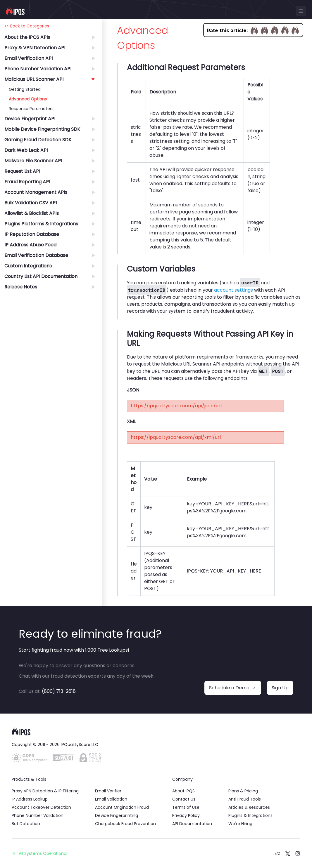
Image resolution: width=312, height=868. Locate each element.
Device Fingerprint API (30, 119)
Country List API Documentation (41, 276)
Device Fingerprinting (117, 815)
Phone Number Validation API (38, 69)
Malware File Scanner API (33, 161)
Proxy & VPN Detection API (35, 48)
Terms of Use (186, 807)
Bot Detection (26, 824)
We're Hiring (240, 824)
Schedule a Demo (233, 688)
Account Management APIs (36, 192)
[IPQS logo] (15, 11)
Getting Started (25, 89)
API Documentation (192, 824)
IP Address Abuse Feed (30, 245)
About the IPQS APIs (27, 37)
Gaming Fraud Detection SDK (38, 140)
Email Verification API (29, 58)
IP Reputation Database (32, 234)
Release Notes (21, 287)
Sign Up (280, 688)
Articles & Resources (249, 807)
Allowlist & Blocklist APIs (32, 213)
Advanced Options (28, 99)
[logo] (156, 732)
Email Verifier (108, 791)
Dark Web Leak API (26, 150)
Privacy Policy (186, 815)
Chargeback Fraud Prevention (125, 824)
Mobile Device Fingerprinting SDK (42, 129)
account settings (233, 290)
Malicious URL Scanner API (34, 79)
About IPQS (183, 791)
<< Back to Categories (27, 26)
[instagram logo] (298, 853)
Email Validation (111, 799)
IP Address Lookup (30, 799)
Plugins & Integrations (250, 815)
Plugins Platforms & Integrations (41, 224)
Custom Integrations (28, 266)
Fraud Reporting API (27, 182)
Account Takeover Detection (41, 807)
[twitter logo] (288, 853)
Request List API (22, 171)
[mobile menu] (301, 11)
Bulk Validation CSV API (31, 203)
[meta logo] (278, 853)
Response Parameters (31, 109)
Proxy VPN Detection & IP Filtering (45, 791)
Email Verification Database (36, 255)
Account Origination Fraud (122, 807)
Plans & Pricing (243, 791)
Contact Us (184, 799)
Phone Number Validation (38, 815)
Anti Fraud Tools (245, 799)
